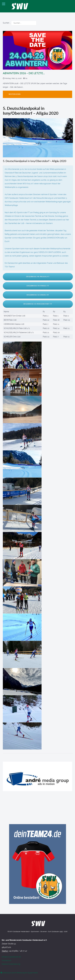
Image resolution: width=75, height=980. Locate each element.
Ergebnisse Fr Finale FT (38, 286)
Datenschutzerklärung (11, 964)
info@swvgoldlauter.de (11, 957)
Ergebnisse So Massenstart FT (38, 304)
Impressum (7, 960)
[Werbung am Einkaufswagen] (19, 973)
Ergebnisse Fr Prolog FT (38, 277)
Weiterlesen (15, 94)
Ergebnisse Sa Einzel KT (38, 295)
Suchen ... (7, 23)
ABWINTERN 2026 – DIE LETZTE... (24, 73)
